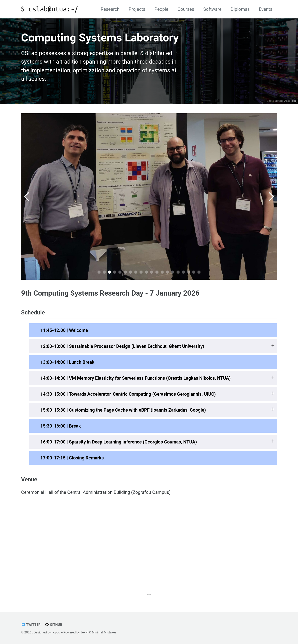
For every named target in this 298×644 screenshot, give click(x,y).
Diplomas (240, 9)
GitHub (54, 625)
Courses (186, 9)
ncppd (56, 632)
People (161, 9)
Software (212, 9)
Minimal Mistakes (104, 632)
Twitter (31, 625)
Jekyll (84, 632)
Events (266, 9)
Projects (137, 9)
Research (110, 9)
